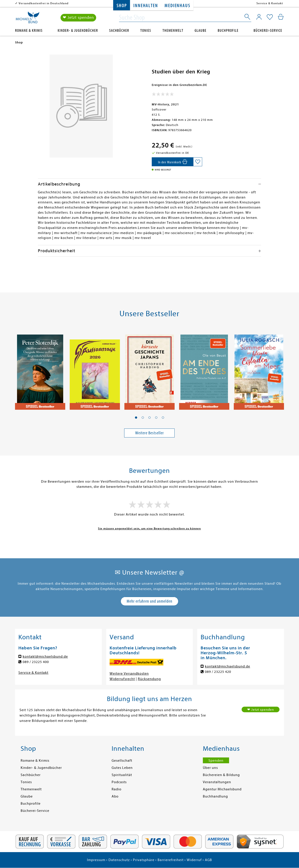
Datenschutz (119, 860)
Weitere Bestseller (149, 433)
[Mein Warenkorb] (281, 17)
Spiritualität (122, 775)
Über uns (210, 768)
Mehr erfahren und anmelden (149, 601)
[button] (136, 418)
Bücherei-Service (268, 31)
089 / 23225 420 (218, 672)
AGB (208, 860)
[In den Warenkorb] (172, 162)
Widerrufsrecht (122, 679)
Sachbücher (119, 31)
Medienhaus (177, 6)
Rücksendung (149, 679)
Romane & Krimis (29, 31)
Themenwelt (173, 31)
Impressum (96, 860)
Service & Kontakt (270, 3)
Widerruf (194, 860)
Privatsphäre (144, 860)
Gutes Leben (122, 768)
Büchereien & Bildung (221, 775)
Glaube (200, 31)
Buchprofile (228, 31)
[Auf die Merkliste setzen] (198, 162)
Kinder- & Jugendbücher (78, 31)
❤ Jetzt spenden (78, 18)
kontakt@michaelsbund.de (45, 657)
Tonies (146, 31)
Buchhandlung (215, 796)
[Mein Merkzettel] (270, 17)
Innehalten (146, 6)
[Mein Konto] (259, 17)
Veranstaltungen (217, 782)
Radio (117, 789)
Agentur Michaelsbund (222, 789)
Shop (122, 6)
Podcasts (119, 782)
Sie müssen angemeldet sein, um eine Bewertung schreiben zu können (149, 528)
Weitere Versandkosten (129, 674)
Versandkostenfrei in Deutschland (44, 3)
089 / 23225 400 (36, 662)
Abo (115, 796)
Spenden (216, 761)
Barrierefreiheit (171, 860)
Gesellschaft (122, 761)
